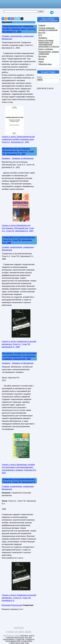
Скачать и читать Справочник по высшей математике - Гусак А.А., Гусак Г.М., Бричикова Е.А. (19, 598)
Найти (41, 62)
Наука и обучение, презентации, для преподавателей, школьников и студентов (49, 43)
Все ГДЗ (42, 33)
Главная (42, 25)
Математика (7, 39)
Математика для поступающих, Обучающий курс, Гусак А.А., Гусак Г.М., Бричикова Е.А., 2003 (18, 151)
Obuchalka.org (11, 636)
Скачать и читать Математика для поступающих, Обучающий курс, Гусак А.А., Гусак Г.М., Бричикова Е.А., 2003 (18, 228)
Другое (41, 59)
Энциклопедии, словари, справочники (49, 53)
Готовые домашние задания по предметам (48, 29)
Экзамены (6, 158)
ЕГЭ (40, 35)
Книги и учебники (46, 49)
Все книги (42, 56)
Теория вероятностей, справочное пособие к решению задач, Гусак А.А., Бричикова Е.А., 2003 (19, 29)
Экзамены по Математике (23, 158)
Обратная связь (45, 64)
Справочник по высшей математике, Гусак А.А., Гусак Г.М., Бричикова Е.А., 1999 (19, 240)
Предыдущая (16, 605)
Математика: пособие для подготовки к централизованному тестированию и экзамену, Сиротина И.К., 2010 (19, 356)
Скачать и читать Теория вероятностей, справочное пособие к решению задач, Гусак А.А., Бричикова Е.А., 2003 (18, 139)
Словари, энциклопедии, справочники (18, 36)
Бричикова (6, 605)
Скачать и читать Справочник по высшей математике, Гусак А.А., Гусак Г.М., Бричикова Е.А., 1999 (19, 344)
